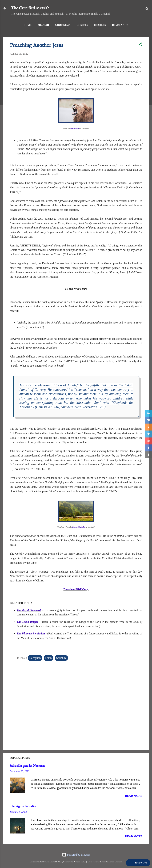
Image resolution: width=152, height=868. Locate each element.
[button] (140, 45)
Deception (35, 658)
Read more (134, 796)
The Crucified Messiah (30, 8)
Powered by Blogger (76, 855)
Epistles (100, 25)
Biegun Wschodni (79, 527)
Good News (63, 25)
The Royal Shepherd (29, 610)
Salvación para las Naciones (27, 766)
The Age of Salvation (23, 807)
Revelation (120, 25)
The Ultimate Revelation (31, 633)
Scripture (61, 658)
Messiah (43, 25)
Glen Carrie (75, 128)
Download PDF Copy (76, 589)
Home (27, 25)
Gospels (82, 25)
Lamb (48, 658)
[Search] (147, 9)
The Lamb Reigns (27, 622)
